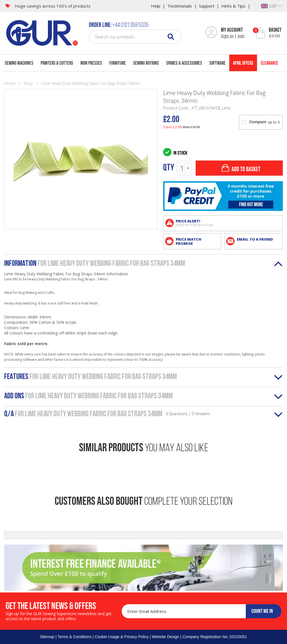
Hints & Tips (233, 6)
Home (10, 83)
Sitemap (47, 637)
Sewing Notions (146, 63)
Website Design (166, 637)
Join (241, 36)
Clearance (269, 63)
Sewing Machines (19, 63)
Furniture (118, 63)
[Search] (171, 37)
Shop (28, 83)
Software (217, 63)
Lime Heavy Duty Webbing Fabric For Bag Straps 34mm (91, 83)
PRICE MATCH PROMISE (188, 241)
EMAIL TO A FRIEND (255, 239)
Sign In (227, 36)
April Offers (243, 63)
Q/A (107, 414)
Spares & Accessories (184, 63)
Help (156, 6)
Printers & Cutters (57, 63)
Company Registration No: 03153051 (215, 637)
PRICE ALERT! (227, 223)
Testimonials (180, 6)
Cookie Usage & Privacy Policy (122, 637)
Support (207, 6)
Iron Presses (91, 63)
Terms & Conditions (74, 637)
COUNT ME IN (262, 611)
